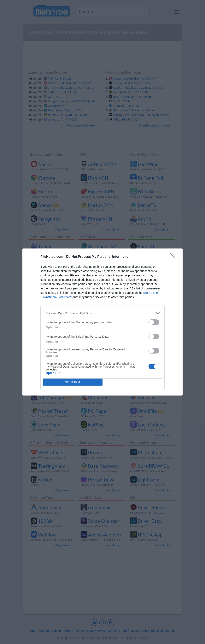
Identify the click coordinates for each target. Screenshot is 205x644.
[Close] (174, 257)
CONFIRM (73, 382)
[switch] (154, 322)
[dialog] (102, 322)
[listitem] (102, 313)
